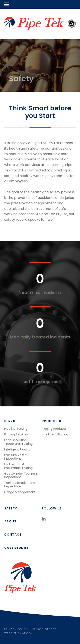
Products (52, 421)
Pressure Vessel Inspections (16, 457)
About (10, 521)
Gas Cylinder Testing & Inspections (21, 475)
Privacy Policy (16, 629)
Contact (13, 535)
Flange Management (20, 492)
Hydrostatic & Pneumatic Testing (18, 466)
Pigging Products (54, 429)
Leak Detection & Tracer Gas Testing (18, 442)
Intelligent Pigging (17, 449)
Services (12, 421)
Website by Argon (18, 633)
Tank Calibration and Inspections (20, 485)
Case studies (17, 548)
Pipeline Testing (16, 429)
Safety (11, 508)
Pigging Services (16, 434)
